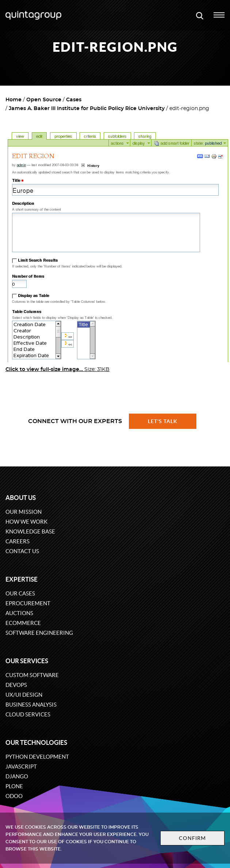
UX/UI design (24, 695)
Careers (18, 541)
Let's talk (163, 421)
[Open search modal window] (200, 15)
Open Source (44, 100)
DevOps (16, 685)
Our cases (20, 593)
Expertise (22, 579)
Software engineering (39, 633)
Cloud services (28, 714)
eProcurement (28, 603)
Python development (37, 757)
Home (14, 100)
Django (17, 776)
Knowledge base (30, 531)
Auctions (19, 613)
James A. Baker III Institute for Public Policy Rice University (87, 109)
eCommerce (23, 623)
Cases (74, 100)
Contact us (22, 551)
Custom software (32, 675)
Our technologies (36, 742)
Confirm (192, 838)
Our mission (24, 512)
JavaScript (21, 767)
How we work (26, 522)
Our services (27, 661)
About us (21, 498)
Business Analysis (31, 705)
